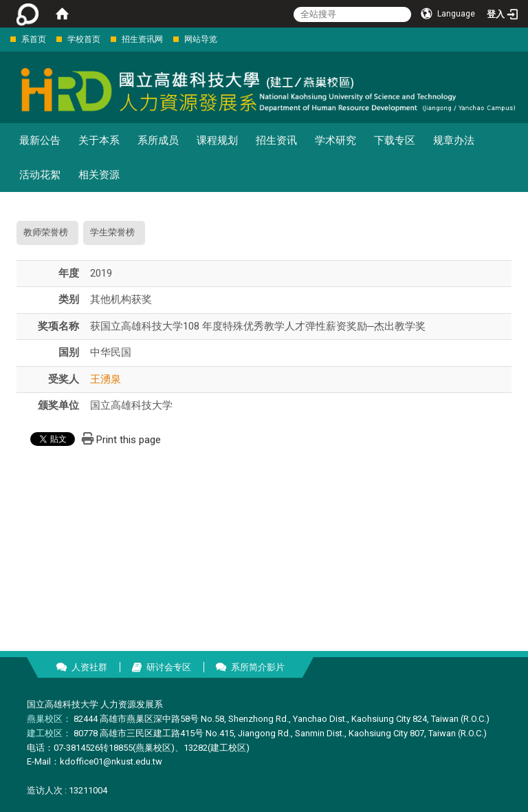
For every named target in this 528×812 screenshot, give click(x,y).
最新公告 (40, 140)
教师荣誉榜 (46, 232)
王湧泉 (106, 379)
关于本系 (99, 140)
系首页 (34, 39)
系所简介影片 (258, 667)
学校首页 (84, 39)
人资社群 (89, 667)
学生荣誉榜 (112, 232)
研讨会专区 (169, 667)
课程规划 (217, 140)
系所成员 (158, 140)
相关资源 (99, 175)
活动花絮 (40, 175)
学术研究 (335, 140)
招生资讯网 (142, 39)
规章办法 (454, 140)
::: (3, 39)
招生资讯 (276, 140)
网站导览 (201, 39)
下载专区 (395, 140)
